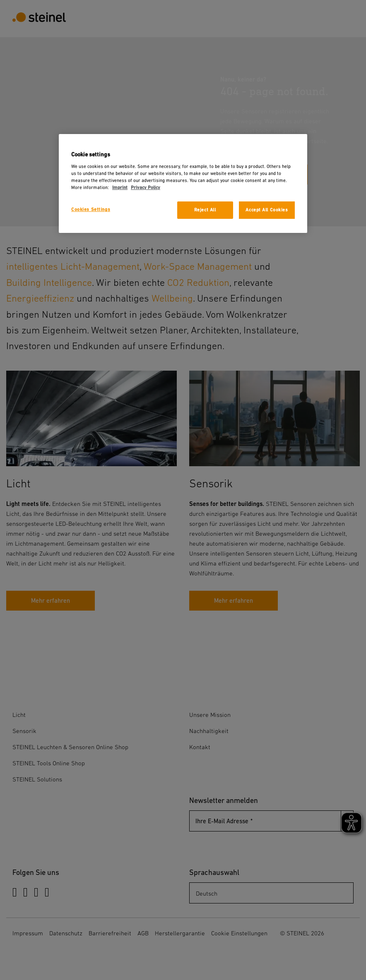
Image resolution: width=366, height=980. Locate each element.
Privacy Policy (146, 188)
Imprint (120, 188)
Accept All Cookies (267, 210)
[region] (183, 183)
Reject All (205, 210)
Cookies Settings (91, 210)
